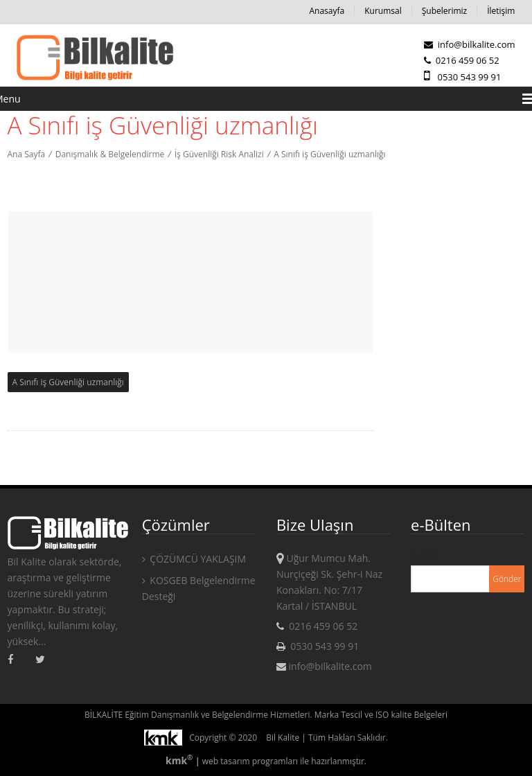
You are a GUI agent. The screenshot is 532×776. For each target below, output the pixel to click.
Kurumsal (383, 11)
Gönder (507, 579)
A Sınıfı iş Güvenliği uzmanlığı (329, 154)
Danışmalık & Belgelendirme (110, 154)
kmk (180, 760)
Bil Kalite (283, 738)
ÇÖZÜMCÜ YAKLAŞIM (194, 559)
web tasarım (226, 761)
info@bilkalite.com (469, 44)
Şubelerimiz (444, 11)
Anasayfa (327, 11)
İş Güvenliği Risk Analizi (219, 154)
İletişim (501, 11)
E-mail (425, 555)
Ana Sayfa (27, 154)
